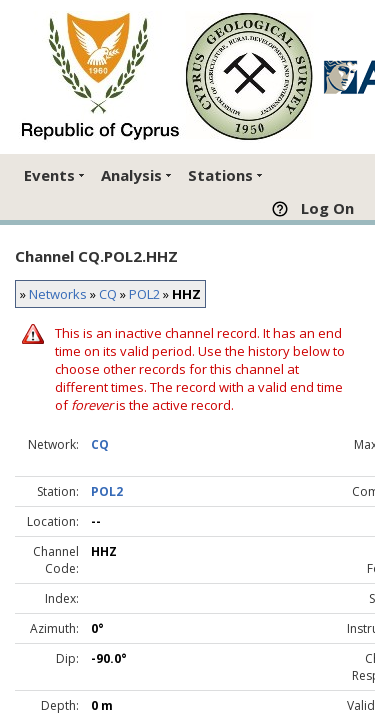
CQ (108, 294)
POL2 (144, 294)
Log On (327, 208)
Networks (58, 294)
